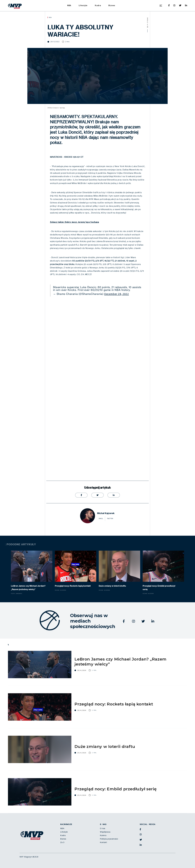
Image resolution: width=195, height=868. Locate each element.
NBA (69, 6)
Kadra (98, 6)
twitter (110, 519)
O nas (103, 828)
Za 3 (62, 842)
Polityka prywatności (109, 839)
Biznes (112, 6)
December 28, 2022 (117, 294)
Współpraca (105, 832)
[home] (15, 6)
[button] (161, 6)
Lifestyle (83, 6)
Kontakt (103, 842)
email (101, 519)
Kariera (103, 835)
